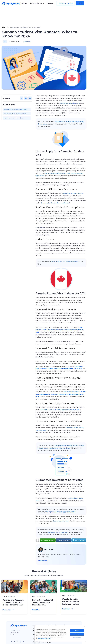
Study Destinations (37, 3)
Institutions (37, 620)
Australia (48, 615)
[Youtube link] (24, 627)
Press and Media (58, 622)
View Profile (43, 547)
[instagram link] (18, 627)
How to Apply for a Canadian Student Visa (15, 96)
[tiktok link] (21, 627)
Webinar (67, 618)
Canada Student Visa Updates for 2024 (15, 100)
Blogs (4, 13)
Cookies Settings (77, 638)
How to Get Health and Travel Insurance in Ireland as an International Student (43, 590)
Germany (49, 621)
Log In (80, 3)
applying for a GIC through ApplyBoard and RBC (61, 498)
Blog (66, 615)
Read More (8, 596)
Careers (57, 618)
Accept (77, 630)
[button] (22, 84)
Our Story (58, 615)
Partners (51, 3)
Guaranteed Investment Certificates (14, 104)
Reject (77, 634)
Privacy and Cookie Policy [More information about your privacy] (44, 638)
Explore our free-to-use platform (59, 518)
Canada (48, 618)
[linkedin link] (11, 627)
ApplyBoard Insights (71, 621)
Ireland (48, 624)
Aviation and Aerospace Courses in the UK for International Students (14, 588)
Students (24, 3)
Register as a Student (66, 3)
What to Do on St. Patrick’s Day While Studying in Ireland (71, 588)
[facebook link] (15, 627)
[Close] (84, 627)
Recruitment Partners (37, 616)
